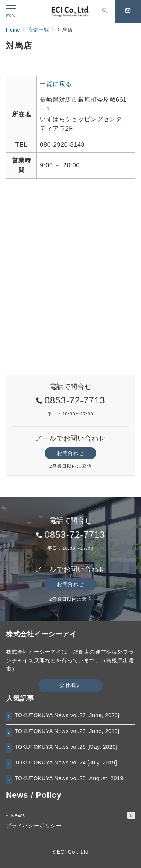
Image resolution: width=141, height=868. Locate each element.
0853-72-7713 (75, 400)
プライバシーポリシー (34, 826)
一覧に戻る (56, 84)
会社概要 (70, 685)
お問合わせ (70, 453)
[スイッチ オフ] (105, 11)
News (73, 815)
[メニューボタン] (11, 11)
